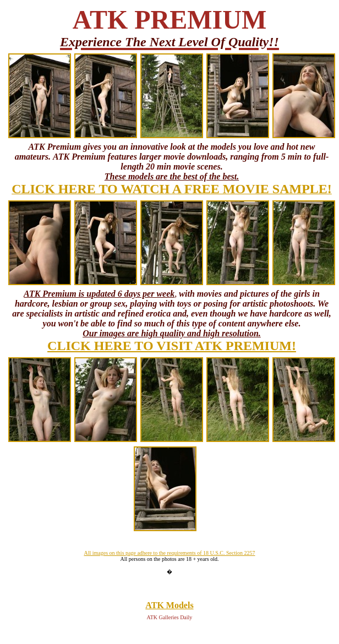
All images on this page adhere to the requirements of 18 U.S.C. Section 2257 (169, 553)
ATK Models (169, 605)
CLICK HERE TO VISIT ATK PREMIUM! (172, 346)
